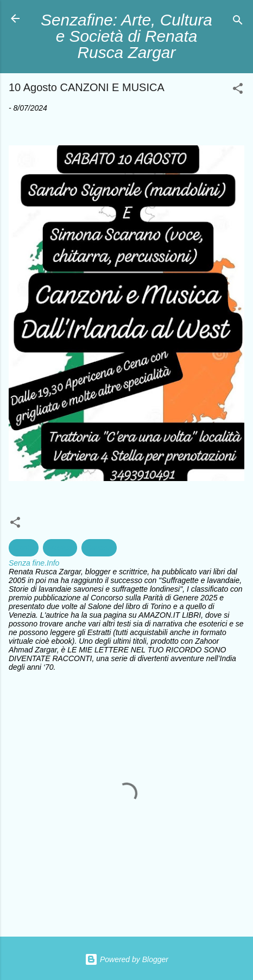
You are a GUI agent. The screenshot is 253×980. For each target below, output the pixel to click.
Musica (60, 548)
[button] (238, 90)
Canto (24, 548)
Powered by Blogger (126, 959)
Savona (99, 548)
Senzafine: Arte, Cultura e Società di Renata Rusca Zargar (126, 36)
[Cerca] (238, 22)
